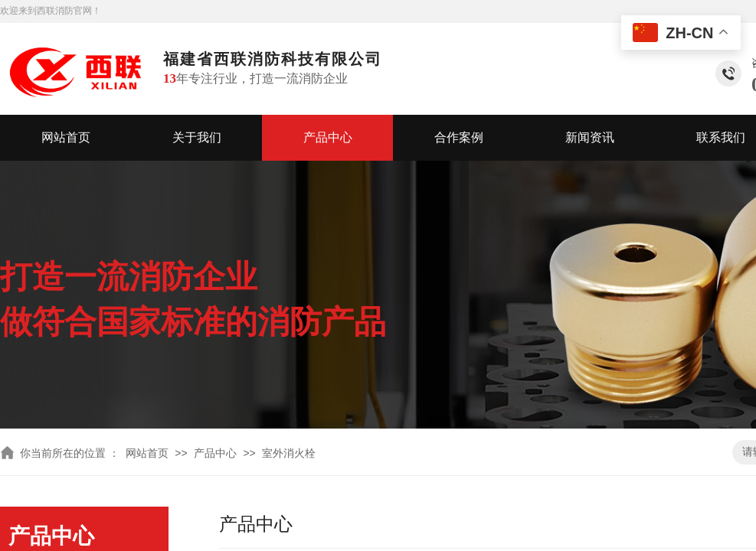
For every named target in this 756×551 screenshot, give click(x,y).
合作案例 (459, 137)
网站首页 (66, 137)
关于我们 (197, 137)
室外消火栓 (289, 453)
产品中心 (328, 137)
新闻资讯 (590, 137)
